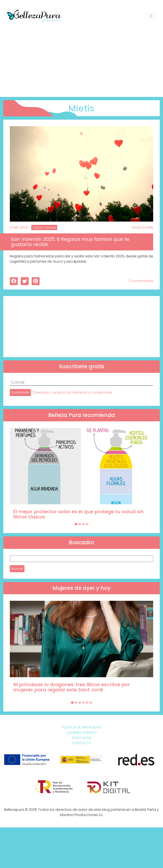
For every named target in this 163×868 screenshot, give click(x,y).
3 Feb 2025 (19, 227)
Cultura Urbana (44, 227)
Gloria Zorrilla (142, 227)
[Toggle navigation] (151, 16)
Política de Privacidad (81, 727)
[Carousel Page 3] (83, 524)
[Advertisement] (81, 58)
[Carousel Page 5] (87, 703)
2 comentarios (141, 281)
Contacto (81, 743)
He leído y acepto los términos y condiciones (74, 392)
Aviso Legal (82, 738)
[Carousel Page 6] (91, 703)
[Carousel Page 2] (80, 524)
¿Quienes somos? (82, 733)
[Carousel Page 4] (87, 524)
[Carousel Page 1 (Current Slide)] (76, 524)
